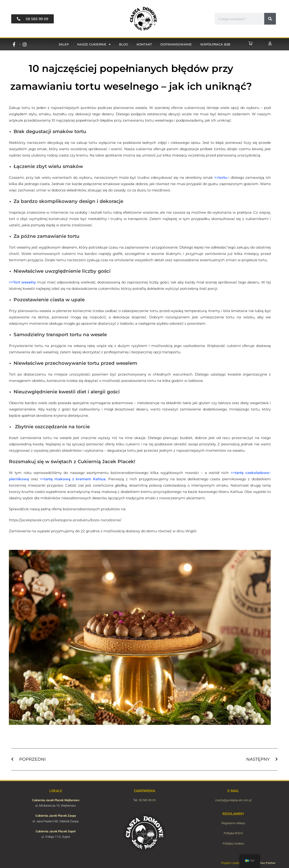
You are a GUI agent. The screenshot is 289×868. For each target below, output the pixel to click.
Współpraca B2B (215, 44)
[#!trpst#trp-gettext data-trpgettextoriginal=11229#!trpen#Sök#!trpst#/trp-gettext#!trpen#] (270, 19)
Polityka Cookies (233, 844)
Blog (124, 44)
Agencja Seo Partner (262, 863)
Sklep (64, 44)
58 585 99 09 (147, 800)
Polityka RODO (233, 833)
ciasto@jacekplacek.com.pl (233, 800)
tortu (223, 177)
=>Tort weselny (22, 282)
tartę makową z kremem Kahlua (75, 479)
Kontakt (144, 44)
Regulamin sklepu (233, 823)
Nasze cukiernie (94, 44)
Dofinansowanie (176, 44)
